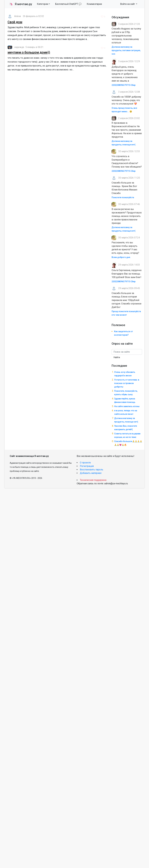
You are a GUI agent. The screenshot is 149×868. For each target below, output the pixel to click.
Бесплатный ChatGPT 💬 (68, 4)
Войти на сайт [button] (128, 4)
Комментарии (94, 4)
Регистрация (87, 466)
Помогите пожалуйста (123, 197)
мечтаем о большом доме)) (29, 52)
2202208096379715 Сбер (124, 85)
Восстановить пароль (92, 470)
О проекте (85, 463)
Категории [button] (43, 4)
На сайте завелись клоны (127, 406)
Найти (117, 357)
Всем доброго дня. (121, 257)
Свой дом (15, 22)
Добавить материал (91, 473)
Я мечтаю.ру (21, 4)
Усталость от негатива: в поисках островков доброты (127, 383)
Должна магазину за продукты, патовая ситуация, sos (126, 50)
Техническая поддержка (93, 480)
